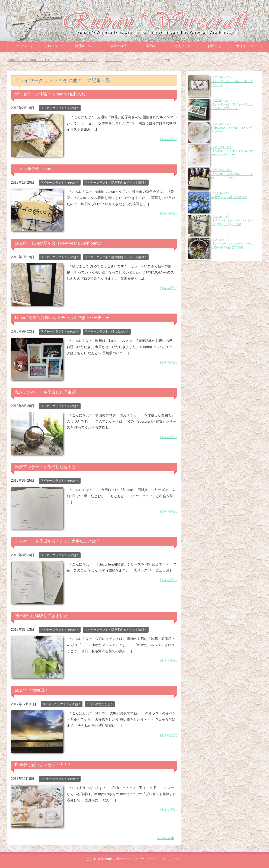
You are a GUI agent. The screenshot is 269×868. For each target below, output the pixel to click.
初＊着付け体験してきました (41, 616)
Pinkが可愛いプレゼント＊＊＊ (43, 765)
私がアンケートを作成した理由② (45, 392)
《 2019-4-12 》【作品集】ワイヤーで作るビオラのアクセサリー (232, 151)
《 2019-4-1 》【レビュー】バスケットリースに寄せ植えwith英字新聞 (232, 244)
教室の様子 (119, 46)
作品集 (150, 46)
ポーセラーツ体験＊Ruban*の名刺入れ (50, 94)
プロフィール (55, 46)
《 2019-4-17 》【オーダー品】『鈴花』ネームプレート (232, 81)
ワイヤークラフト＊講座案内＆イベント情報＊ (116, 183)
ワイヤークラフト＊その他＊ (60, 108)
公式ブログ (182, 46)
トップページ (23, 46)
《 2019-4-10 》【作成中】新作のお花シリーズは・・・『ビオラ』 (232, 174)
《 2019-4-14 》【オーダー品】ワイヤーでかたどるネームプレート (232, 104)
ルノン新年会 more (34, 169)
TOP (52, 60)
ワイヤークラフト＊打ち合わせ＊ (107, 331)
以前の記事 (166, 838)
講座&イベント (87, 46)
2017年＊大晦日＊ (32, 690)
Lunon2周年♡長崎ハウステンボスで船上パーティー (62, 318)
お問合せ (214, 46)
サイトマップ (246, 46)
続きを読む (169, 139)
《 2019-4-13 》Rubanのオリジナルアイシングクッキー (232, 128)
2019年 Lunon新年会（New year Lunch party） (59, 243)
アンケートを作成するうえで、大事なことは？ (57, 541)
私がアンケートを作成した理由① (45, 467)
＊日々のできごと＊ (100, 704)
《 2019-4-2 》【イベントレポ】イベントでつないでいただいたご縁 (232, 220)
